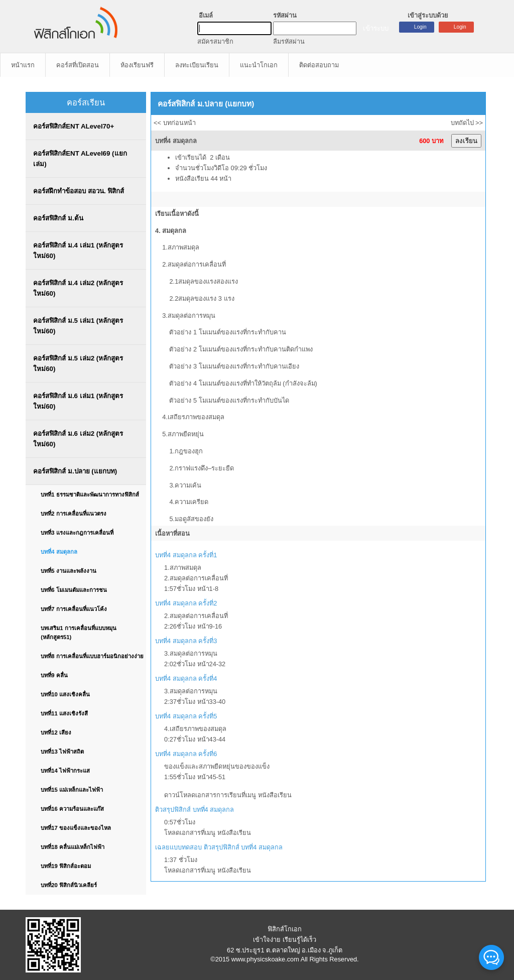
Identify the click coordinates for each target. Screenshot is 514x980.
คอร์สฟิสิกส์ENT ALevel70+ (74, 126)
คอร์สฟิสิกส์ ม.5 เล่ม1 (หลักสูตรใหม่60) (78, 326)
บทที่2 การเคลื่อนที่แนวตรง (73, 514)
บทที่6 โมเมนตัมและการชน (74, 590)
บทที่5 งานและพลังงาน (68, 571)
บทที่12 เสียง (56, 732)
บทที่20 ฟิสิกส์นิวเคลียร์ (69, 885)
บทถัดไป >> (467, 123)
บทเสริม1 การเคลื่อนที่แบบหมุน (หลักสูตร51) (78, 633)
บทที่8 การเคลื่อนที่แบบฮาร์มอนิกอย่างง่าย (92, 656)
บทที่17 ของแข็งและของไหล (76, 828)
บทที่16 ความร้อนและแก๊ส (72, 809)
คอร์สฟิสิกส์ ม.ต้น (58, 218)
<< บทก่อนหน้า (175, 123)
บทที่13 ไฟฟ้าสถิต (62, 752)
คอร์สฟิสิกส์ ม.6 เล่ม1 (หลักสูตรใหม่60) (78, 401)
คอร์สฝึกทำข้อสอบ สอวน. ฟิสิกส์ (79, 191)
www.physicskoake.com (265, 959)
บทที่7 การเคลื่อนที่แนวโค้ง (74, 609)
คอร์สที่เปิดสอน (78, 65)
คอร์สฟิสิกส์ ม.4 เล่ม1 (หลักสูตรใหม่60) (78, 251)
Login (460, 27)
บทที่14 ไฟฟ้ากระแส (65, 771)
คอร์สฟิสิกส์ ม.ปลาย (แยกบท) (75, 471)
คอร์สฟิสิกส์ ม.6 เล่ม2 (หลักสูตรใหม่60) (78, 439)
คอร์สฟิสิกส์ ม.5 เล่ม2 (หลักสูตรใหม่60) (78, 363)
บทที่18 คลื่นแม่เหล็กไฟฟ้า (73, 847)
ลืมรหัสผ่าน (289, 41)
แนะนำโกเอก (259, 65)
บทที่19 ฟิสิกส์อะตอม (66, 866)
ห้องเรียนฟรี (137, 65)
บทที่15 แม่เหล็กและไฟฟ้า (72, 790)
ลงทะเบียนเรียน (197, 65)
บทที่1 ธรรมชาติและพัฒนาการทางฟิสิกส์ (90, 495)
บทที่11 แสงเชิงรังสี (64, 713)
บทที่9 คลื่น (54, 675)
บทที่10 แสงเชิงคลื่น (65, 694)
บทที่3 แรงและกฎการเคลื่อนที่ (77, 533)
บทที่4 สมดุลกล (59, 552)
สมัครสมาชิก (215, 41)
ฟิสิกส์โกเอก (285, 929)
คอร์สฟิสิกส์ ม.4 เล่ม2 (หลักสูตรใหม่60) (78, 288)
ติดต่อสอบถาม (319, 65)
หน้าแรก (23, 65)
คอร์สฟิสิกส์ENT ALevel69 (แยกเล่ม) (80, 159)
